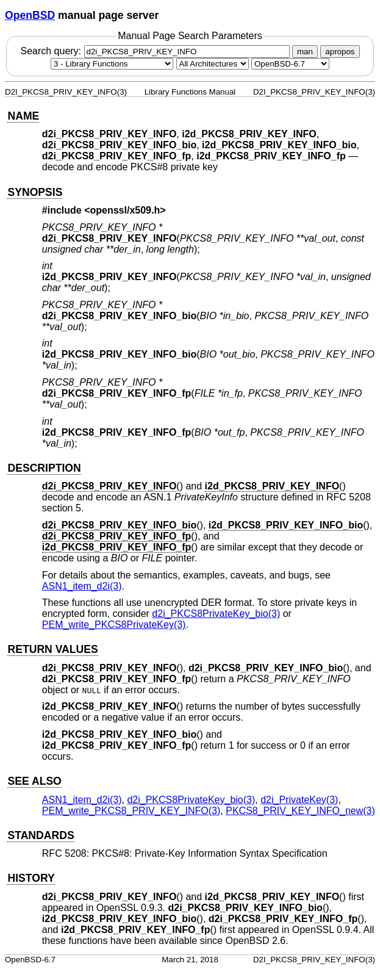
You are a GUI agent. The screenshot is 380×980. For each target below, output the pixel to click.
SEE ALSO (34, 781)
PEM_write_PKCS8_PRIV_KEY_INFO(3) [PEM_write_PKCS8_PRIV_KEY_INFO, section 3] (131, 811)
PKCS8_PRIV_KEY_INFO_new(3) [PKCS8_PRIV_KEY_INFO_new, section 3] (300, 811)
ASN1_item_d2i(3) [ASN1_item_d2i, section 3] (82, 586)
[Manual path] (290, 64)
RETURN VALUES (52, 649)
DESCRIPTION (44, 468)
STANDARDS (41, 835)
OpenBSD (30, 15)
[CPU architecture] (213, 64)
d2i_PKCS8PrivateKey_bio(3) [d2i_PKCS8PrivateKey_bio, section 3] (216, 614)
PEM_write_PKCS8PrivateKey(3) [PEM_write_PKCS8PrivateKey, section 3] (114, 625)
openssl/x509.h (125, 210)
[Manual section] (112, 64)
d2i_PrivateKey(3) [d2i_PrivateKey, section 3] (299, 800)
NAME (23, 116)
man (305, 52)
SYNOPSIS (35, 192)
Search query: (156, 51)
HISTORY (31, 878)
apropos (340, 52)
